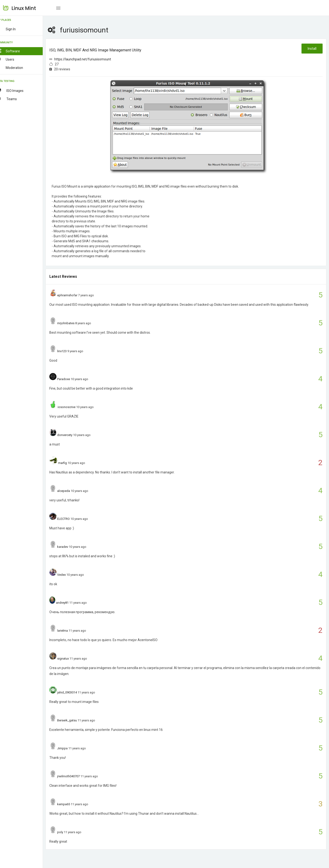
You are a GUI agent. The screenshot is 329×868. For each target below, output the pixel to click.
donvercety (72, 435)
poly (67, 832)
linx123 (69, 351)
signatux (70, 659)
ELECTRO (71, 519)
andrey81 (69, 603)
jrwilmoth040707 (76, 776)
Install (312, 49)
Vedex (69, 575)
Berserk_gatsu (74, 720)
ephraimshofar (74, 295)
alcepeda (71, 491)
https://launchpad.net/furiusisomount (90, 59)
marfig (70, 463)
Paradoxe (71, 379)
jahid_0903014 (74, 692)
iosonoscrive (73, 407)
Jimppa (70, 748)
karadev (70, 547)
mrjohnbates (73, 323)
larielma (70, 631)
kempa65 (71, 804)
